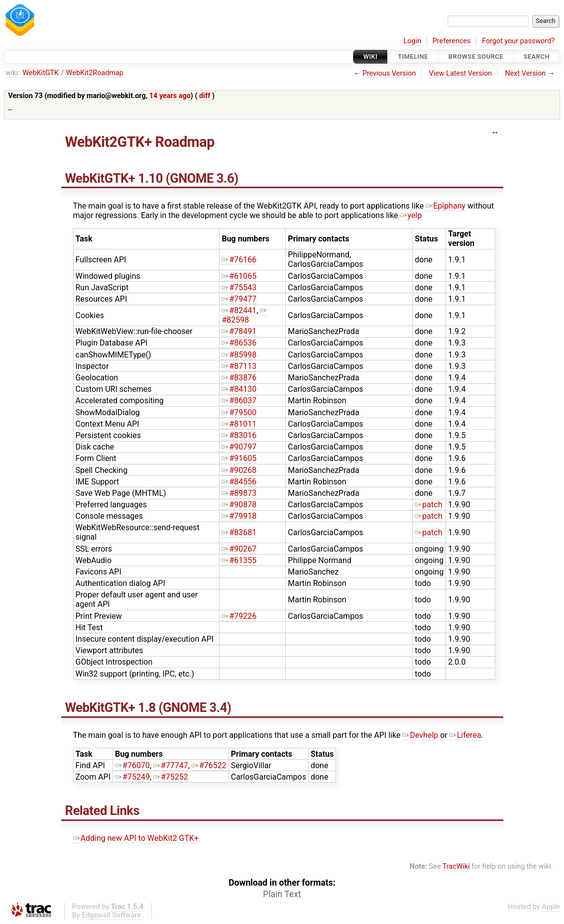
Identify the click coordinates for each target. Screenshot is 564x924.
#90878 (239, 505)
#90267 (239, 549)
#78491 (239, 331)
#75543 (239, 288)
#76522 (209, 765)
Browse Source (476, 57)
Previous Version (389, 73)
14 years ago (170, 96)
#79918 (239, 516)
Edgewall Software (111, 915)
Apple (551, 907)
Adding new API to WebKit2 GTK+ (136, 838)
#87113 (239, 366)
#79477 (239, 299)
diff (205, 96)
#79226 (239, 616)
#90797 (239, 447)
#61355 (239, 560)
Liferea (465, 735)
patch (428, 505)
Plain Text (282, 894)
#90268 (239, 470)
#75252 (171, 777)
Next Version (525, 73)
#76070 (132, 765)
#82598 (244, 315)
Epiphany (446, 206)
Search (537, 57)
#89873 (239, 493)
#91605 (239, 458)
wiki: (13, 73)
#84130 (239, 389)
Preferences (452, 41)
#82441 (239, 310)
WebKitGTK (41, 73)
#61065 (239, 276)
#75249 (132, 777)
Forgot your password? (518, 41)
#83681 (239, 532)
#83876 (239, 378)
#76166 (239, 260)
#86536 (239, 343)
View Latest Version (461, 73)
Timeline (413, 57)
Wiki (371, 57)
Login (413, 41)
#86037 (239, 401)
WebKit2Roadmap (95, 73)
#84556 (239, 482)
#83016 (239, 435)
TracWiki (456, 866)
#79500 (239, 412)
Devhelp (420, 735)
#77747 (171, 765)
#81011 (239, 424)
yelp (411, 215)
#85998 (239, 355)
